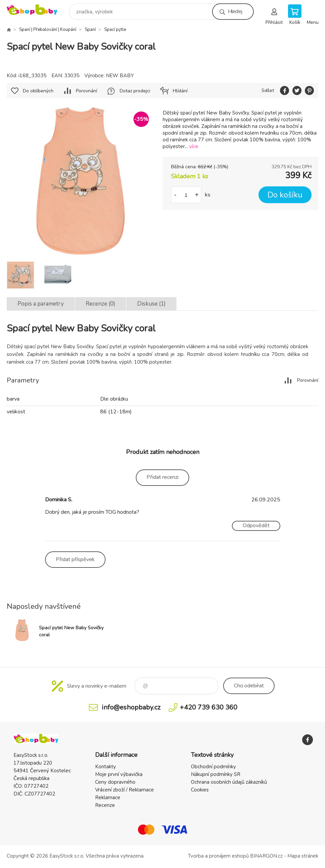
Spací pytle (115, 30)
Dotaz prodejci (135, 91)
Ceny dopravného (115, 782)
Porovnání (87, 91)
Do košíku (285, 195)
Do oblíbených (38, 91)
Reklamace (108, 797)
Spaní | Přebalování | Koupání (48, 30)
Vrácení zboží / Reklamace (125, 790)
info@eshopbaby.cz (131, 707)
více (194, 146)
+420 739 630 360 (209, 707)
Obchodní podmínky (213, 767)
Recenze (105, 805)
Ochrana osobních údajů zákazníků (229, 782)
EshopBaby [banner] (36, 10)
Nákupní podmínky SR (216, 774)
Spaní (90, 30)
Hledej (235, 11)
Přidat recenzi (162, 477)
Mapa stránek (303, 856)
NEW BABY (120, 76)
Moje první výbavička (119, 774)
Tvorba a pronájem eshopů (218, 856)
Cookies (200, 790)
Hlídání (180, 91)
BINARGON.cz (266, 856)
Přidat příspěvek (75, 559)
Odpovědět (256, 526)
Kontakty (106, 767)
